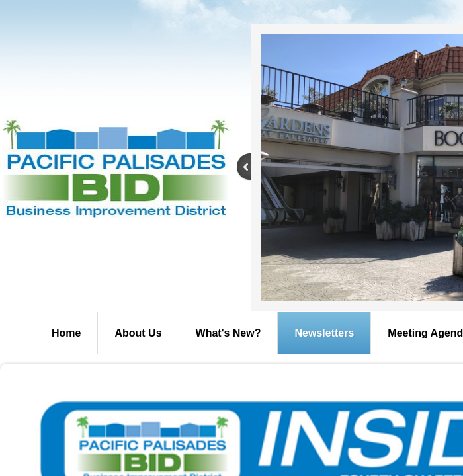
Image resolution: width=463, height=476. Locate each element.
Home (66, 333)
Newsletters (324, 333)
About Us (138, 333)
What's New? (229, 333)
